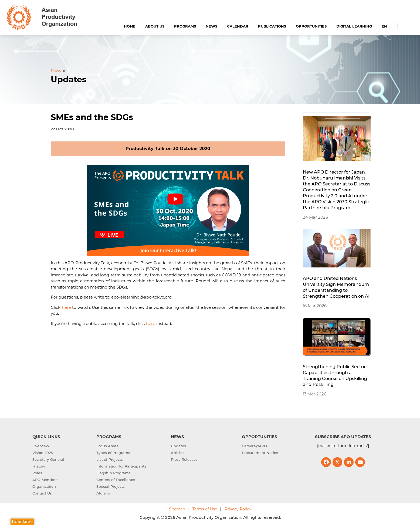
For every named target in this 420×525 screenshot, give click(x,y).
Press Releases (184, 459)
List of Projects (110, 459)
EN (384, 26)
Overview (41, 446)
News (211, 26)
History (39, 466)
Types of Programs (113, 453)
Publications (272, 26)
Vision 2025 (43, 453)
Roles (37, 473)
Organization (44, 486)
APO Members (45, 480)
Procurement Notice (260, 453)
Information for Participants (121, 466)
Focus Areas (107, 446)
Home (130, 26)
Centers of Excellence (116, 480)
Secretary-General (48, 459)
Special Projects (111, 486)
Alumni (103, 493)
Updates (178, 446)
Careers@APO (254, 446)
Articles (178, 453)
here (66, 307)
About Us (155, 26)
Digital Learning (354, 26)
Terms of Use (205, 509)
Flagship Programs (114, 473)
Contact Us (42, 493)
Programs (185, 26)
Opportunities (311, 26)
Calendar (238, 26)
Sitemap (177, 509)
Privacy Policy (238, 509)
